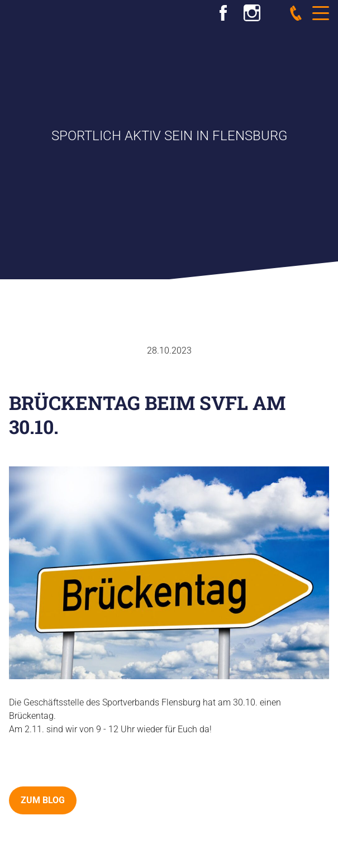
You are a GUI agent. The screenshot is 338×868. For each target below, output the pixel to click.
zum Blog (43, 800)
